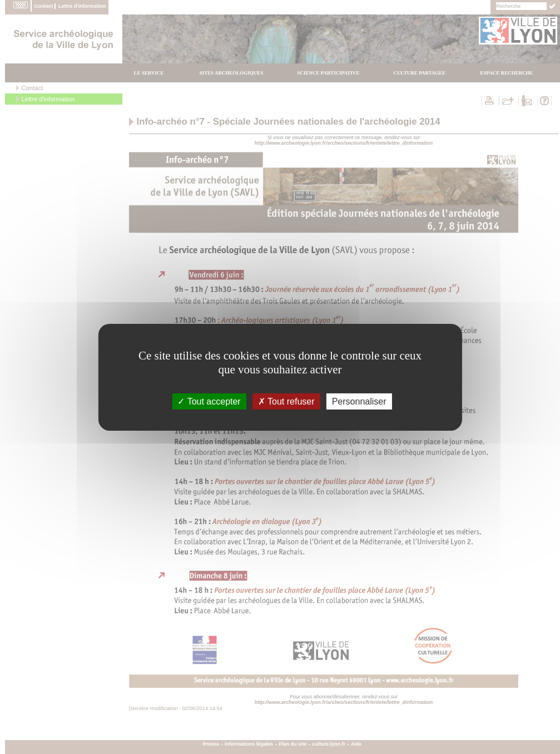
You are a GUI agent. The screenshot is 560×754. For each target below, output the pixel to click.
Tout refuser (286, 401)
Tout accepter (209, 401)
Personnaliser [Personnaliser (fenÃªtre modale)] (359, 401)
